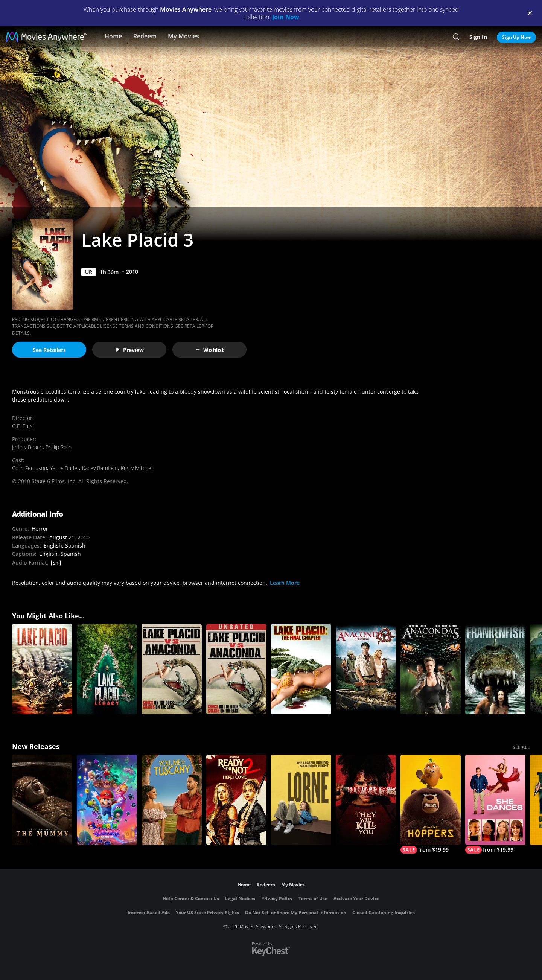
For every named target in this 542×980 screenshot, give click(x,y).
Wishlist (210, 350)
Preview (129, 350)
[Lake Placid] (42, 669)
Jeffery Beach (27, 447)
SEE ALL (521, 747)
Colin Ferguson (30, 468)
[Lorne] (301, 800)
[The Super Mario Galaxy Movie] (107, 800)
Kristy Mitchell (137, 468)
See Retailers (49, 350)
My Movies (183, 36)
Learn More (285, 583)
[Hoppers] (431, 804)
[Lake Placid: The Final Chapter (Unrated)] (301, 669)
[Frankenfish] (495, 669)
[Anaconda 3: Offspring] (366, 669)
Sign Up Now (516, 37)
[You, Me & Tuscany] (172, 800)
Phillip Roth (59, 447)
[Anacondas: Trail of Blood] (431, 669)
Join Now (286, 17)
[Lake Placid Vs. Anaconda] (172, 669)
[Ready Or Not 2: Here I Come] (236, 800)
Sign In (478, 37)
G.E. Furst (23, 426)
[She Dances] (495, 804)
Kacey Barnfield (100, 468)
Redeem (145, 36)
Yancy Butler (65, 468)
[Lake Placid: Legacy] (107, 669)
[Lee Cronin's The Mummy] (42, 800)
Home (113, 36)
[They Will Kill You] (366, 800)
